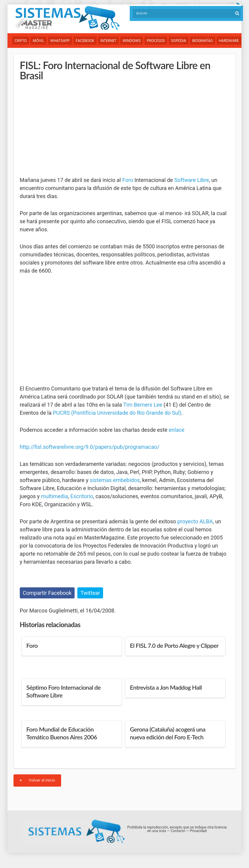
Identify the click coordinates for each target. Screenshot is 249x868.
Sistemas (67, 18)
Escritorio (82, 496)
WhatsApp (60, 41)
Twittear (90, 593)
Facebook (86, 41)
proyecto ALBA (195, 521)
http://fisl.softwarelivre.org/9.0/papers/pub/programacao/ (90, 447)
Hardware (231, 41)
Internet (109, 41)
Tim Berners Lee (143, 405)
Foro (128, 180)
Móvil (39, 41)
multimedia (55, 496)
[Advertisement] (65, 128)
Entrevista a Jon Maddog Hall (166, 688)
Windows (133, 41)
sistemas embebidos (115, 480)
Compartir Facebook (47, 593)
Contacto (178, 831)
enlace (177, 430)
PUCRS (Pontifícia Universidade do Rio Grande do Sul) (117, 413)
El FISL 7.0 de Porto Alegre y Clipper (174, 646)
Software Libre (192, 180)
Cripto (21, 41)
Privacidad (198, 831)
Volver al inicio (37, 781)
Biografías (205, 41)
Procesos (157, 41)
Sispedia (180, 41)
